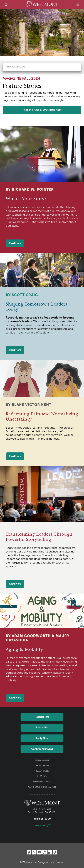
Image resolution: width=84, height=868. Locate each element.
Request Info (42, 717)
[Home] (42, 5)
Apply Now (42, 738)
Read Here (15, 243)
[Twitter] (34, 852)
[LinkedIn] (50, 852)
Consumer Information (42, 787)
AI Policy (42, 776)
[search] (6, 5)
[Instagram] (45, 852)
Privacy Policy (42, 771)
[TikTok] (55, 852)
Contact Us (40, 826)
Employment (42, 761)
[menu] (78, 5)
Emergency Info (42, 782)
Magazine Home (16, 67)
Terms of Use (42, 766)
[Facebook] (29, 852)
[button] (77, 67)
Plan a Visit (42, 728)
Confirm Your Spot (42, 749)
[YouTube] (39, 852)
